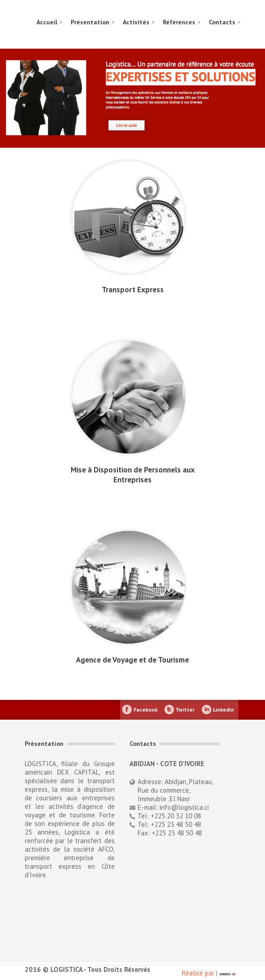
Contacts (222, 22)
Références (179, 22)
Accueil (47, 22)
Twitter (185, 710)
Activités (136, 22)
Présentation (90, 22)
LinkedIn (223, 710)
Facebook (146, 710)
